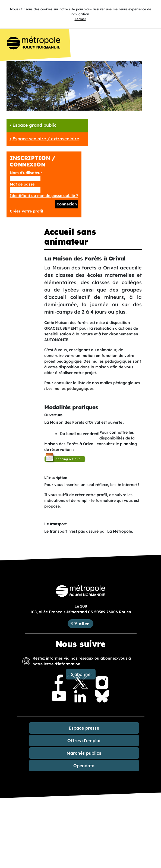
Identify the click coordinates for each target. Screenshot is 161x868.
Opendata (84, 766)
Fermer (80, 19)
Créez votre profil (26, 211)
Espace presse (84, 728)
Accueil (35, 45)
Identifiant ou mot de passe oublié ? (44, 196)
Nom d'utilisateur (26, 173)
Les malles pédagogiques (70, 389)
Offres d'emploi (84, 740)
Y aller (82, 624)
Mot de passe (22, 184)
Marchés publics (84, 753)
